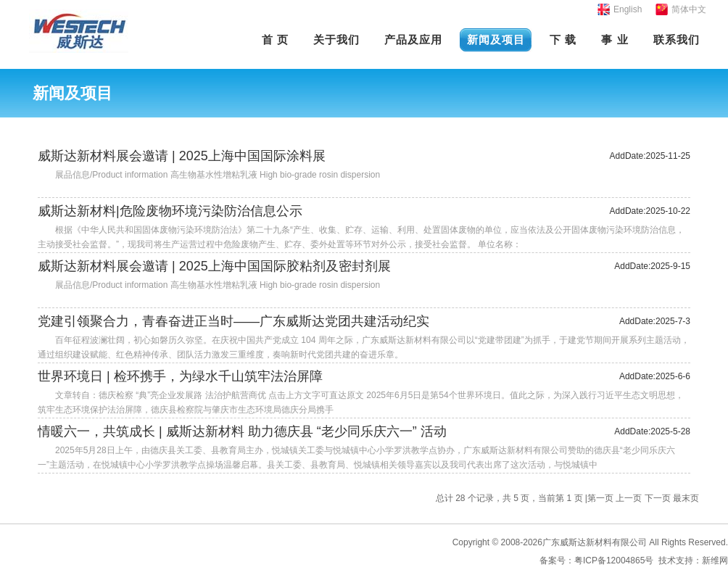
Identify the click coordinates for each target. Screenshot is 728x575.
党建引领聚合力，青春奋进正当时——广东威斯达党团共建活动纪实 (233, 321)
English (628, 9)
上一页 (629, 498)
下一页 (658, 498)
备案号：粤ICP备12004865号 (596, 560)
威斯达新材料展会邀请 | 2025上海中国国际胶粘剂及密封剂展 (214, 266)
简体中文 (689, 9)
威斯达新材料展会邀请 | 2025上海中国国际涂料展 (182, 156)
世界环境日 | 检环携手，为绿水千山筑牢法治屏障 (180, 376)
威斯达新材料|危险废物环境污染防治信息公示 (170, 211)
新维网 (715, 560)
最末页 (686, 498)
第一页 (600, 498)
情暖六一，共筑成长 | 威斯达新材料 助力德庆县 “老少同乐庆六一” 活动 (242, 431)
